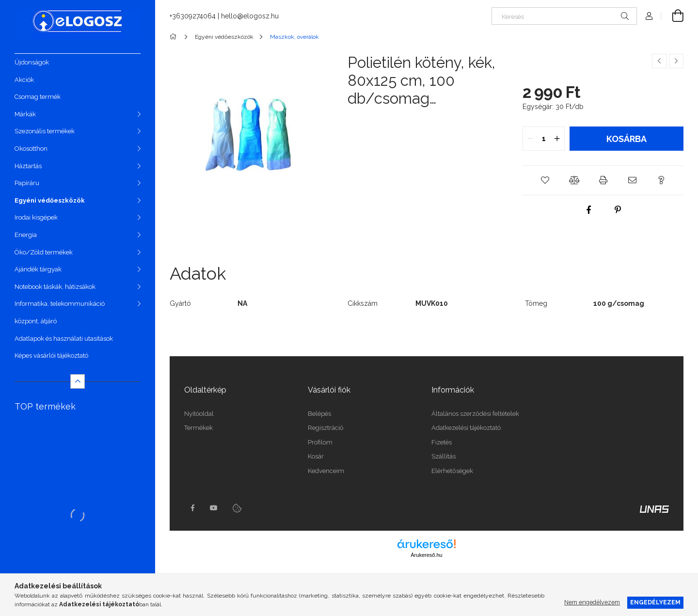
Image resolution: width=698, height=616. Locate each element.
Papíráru (27, 183)
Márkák (25, 114)
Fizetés (442, 442)
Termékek (198, 428)
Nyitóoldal (199, 414)
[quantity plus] (557, 139)
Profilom (320, 442)
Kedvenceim (326, 471)
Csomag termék (38, 97)
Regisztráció (325, 428)
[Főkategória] (175, 37)
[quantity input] (544, 139)
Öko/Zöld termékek (44, 252)
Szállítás (444, 456)
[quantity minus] (530, 139)
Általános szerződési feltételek (475, 414)
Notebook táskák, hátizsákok (55, 287)
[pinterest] (618, 210)
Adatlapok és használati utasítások (64, 339)
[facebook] (588, 210)
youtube (214, 508)
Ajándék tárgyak (38, 269)
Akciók (24, 80)
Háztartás (28, 166)
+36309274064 (193, 16)
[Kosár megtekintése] (672, 16)
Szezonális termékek (45, 131)
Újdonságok (32, 62)
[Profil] (649, 16)
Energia (26, 235)
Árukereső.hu (426, 555)
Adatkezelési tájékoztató (466, 428)
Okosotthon (31, 149)
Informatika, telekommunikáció (60, 304)
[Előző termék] (659, 61)
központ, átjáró (36, 321)
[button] (545, 180)
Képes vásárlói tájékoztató (51, 355)
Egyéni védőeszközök (50, 200)
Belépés (319, 414)
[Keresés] (564, 16)
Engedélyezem (655, 602)
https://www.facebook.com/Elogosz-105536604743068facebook (192, 508)
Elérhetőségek (452, 471)
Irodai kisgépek (36, 217)
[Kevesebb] (78, 381)
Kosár (316, 456)
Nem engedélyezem (592, 602)
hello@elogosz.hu (250, 16)
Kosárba (627, 139)
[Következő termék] (676, 61)
